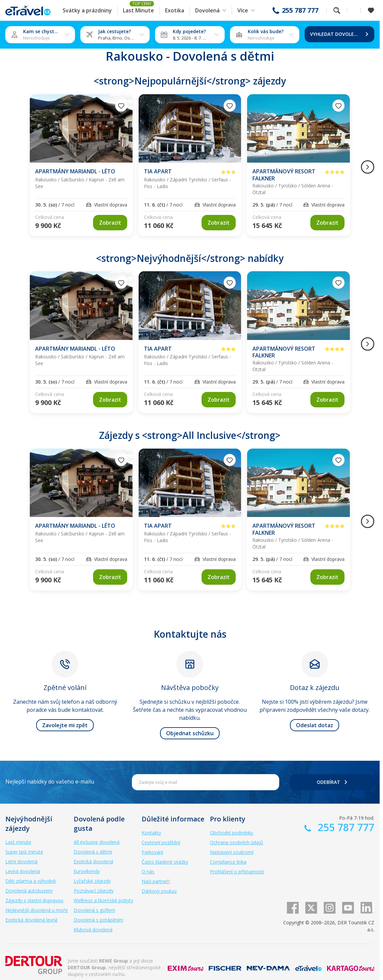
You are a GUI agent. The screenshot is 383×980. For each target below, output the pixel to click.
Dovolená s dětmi (93, 852)
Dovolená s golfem (94, 910)
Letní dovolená (21, 861)
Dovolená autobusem (29, 891)
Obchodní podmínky (232, 833)
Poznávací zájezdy (94, 891)
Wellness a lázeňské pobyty (103, 900)
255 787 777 (300, 10)
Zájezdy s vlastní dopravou (34, 900)
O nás (148, 872)
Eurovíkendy (87, 871)
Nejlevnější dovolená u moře (37, 910)
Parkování (152, 852)
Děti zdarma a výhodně (31, 881)
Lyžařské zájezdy (92, 881)
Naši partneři (156, 881)
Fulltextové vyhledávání (337, 10)
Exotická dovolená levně (31, 920)
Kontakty (151, 833)
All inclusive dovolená (97, 842)
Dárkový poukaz (159, 891)
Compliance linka (228, 862)
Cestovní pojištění (161, 842)
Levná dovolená (23, 871)
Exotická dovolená (93, 861)
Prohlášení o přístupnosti (237, 872)
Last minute (18, 842)
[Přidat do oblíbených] (121, 106)
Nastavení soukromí (232, 852)
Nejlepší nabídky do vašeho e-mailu (50, 782)
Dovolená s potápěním (98, 920)
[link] (110, 223)
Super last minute (24, 852)
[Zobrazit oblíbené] (371, 10)
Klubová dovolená (93, 930)
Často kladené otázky (165, 862)
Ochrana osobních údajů (237, 842)
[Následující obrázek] (368, 167)
